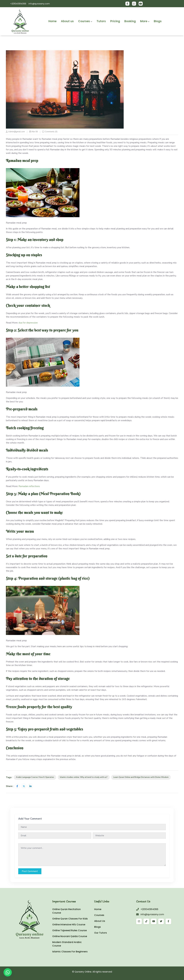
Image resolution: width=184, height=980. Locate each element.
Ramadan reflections (29, 486)
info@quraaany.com (39, 4)
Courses (99, 915)
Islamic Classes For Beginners (70, 952)
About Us (100, 921)
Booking (130, 21)
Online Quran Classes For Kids (70, 919)
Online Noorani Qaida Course (70, 936)
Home (52, 21)
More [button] (145, 21)
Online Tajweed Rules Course (69, 930)
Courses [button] (85, 21)
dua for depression (28, 323)
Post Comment (30, 871)
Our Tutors (101, 933)
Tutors (101, 21)
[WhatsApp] (8, 972)
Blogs (158, 21)
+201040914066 (18, 4)
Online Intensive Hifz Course (69, 925)
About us (67, 21)
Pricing (115, 21)
